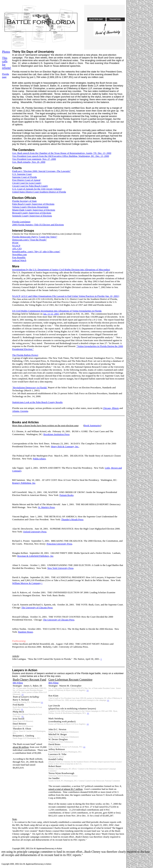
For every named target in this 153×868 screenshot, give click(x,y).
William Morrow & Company (26, 583)
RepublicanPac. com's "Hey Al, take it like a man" (36, 251)
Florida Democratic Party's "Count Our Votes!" (35, 237)
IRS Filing (18, 683)
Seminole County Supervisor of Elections (32, 216)
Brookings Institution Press (57, 434)
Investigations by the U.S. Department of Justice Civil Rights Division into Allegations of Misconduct (61, 270)
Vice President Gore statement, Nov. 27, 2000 (34, 159)
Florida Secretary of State (24, 201)
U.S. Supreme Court (22, 174)
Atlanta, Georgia (20, 411)
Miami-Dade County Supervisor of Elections (34, 210)
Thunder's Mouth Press (72, 519)
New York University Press (60, 568)
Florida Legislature (21, 222)
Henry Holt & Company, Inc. (65, 446)
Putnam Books (66, 495)
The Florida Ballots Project (25, 355)
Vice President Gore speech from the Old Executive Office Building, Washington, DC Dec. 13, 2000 (61, 156)
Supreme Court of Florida (24, 177)
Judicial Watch (19, 260)
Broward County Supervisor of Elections (32, 213)
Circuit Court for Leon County (27, 183)
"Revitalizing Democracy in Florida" (30, 387)
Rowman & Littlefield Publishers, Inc (35, 556)
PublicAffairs (39, 459)
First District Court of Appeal (26, 180)
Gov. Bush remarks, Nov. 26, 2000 (29, 162)
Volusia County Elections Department (30, 207)
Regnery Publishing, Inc (24, 483)
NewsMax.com (19, 254)
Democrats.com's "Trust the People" (29, 240)
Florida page (6, 75)
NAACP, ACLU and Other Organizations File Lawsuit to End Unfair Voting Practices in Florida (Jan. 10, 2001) (66, 296)
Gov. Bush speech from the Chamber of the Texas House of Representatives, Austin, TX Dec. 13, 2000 (62, 153)
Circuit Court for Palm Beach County (30, 186)
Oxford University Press (35, 532)
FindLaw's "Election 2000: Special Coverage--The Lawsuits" (41, 171)
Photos (6, 52)
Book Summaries (92, 425)
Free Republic (19, 257)
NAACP (16, 246)
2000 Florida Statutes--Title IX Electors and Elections (38, 225)
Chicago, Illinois (111, 408)
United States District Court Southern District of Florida (39, 192)
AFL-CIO (17, 249)
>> (23, 694)
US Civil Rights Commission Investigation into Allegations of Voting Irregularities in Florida (57, 311)
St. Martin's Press (46, 507)
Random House (25, 632)
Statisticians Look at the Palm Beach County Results (37, 402)
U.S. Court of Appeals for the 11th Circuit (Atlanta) (37, 189)
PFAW (15, 243)
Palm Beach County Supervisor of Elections (33, 204)
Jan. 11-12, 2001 (51, 314)
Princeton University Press (59, 544)
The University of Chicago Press (37, 608)
